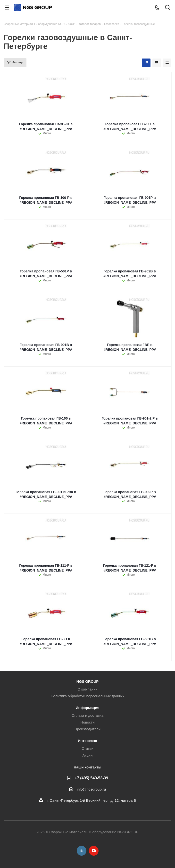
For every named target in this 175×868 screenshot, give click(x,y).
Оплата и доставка (87, 715)
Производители (87, 729)
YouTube (94, 851)
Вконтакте (82, 851)
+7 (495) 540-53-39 (92, 778)
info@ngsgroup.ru (91, 789)
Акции (88, 755)
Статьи (87, 748)
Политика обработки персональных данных (87, 696)
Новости (87, 722)
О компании (87, 689)
